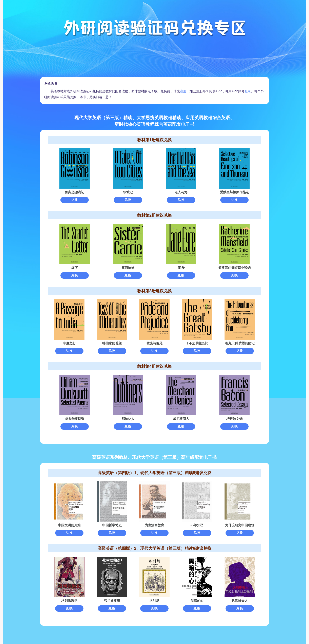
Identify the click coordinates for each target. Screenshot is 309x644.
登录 (248, 91)
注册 (183, 91)
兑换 (75, 200)
